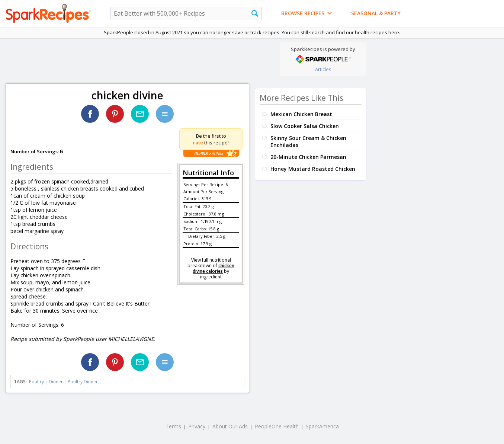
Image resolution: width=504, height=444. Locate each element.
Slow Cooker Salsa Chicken (305, 126)
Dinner (56, 382)
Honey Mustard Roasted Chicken (313, 169)
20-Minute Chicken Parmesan (308, 157)
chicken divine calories (214, 268)
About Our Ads (230, 426)
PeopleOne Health (277, 426)
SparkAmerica (322, 426)
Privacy (197, 426)
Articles (323, 69)
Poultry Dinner (83, 382)
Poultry (36, 382)
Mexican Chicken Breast (301, 114)
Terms (173, 426)
